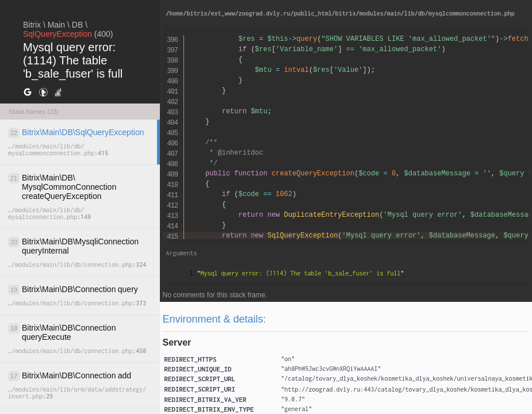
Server (177, 342)
